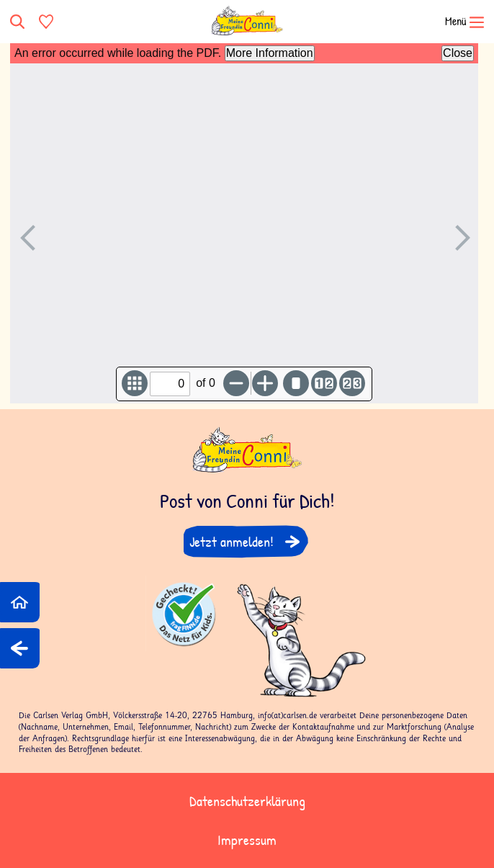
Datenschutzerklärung (247, 801)
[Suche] (19, 22)
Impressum (247, 840)
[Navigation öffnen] (455, 22)
